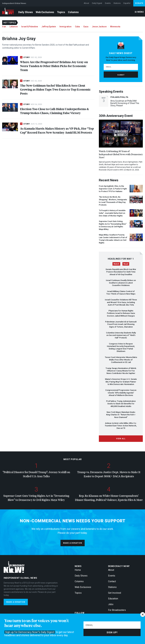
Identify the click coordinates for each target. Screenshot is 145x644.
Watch (116, 264)
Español (127, 3)
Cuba (77, 27)
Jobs (111, 604)
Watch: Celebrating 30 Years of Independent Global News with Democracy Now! (121, 154)
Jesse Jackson (99, 27)
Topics (61, 12)
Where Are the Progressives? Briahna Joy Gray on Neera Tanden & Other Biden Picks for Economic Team (54, 66)
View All (121, 439)
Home (78, 570)
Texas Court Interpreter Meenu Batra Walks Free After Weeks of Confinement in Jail (121, 360)
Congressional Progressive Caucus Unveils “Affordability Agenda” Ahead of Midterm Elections (121, 393)
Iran (4, 27)
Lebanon (14, 27)
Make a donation (73, 543)
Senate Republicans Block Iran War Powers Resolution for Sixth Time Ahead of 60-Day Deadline (121, 272)
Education (113, 599)
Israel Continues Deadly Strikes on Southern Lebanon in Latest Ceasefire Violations (121, 283)
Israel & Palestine (30, 27)
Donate (139, 3)
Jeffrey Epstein (49, 27)
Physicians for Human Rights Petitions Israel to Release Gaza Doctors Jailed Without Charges (121, 313)
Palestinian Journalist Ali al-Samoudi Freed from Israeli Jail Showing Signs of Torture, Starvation (121, 324)
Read (126, 264)
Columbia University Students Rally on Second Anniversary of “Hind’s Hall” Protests (121, 335)
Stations (117, 3)
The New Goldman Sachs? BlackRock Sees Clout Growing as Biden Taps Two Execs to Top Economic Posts (55, 89)
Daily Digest (97, 3)
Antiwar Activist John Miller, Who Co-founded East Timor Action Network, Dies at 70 (121, 426)
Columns (73, 12)
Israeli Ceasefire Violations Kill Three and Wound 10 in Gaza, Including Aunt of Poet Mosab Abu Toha (121, 302)
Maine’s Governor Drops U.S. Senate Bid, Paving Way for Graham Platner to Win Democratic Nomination (121, 382)
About (86, 3)
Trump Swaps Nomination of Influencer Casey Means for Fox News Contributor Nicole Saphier (121, 371)
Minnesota (115, 27)
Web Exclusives (45, 12)
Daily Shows (26, 12)
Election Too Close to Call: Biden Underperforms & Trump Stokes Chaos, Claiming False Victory (54, 111)
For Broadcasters (117, 610)
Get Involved (115, 593)
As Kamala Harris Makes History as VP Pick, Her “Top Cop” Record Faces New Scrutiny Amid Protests (57, 130)
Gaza (86, 27)
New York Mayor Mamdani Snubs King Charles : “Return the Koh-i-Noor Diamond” (121, 415)
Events (108, 3)
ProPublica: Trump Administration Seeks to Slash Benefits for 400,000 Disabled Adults (121, 404)
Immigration (65, 27)
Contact (112, 581)
